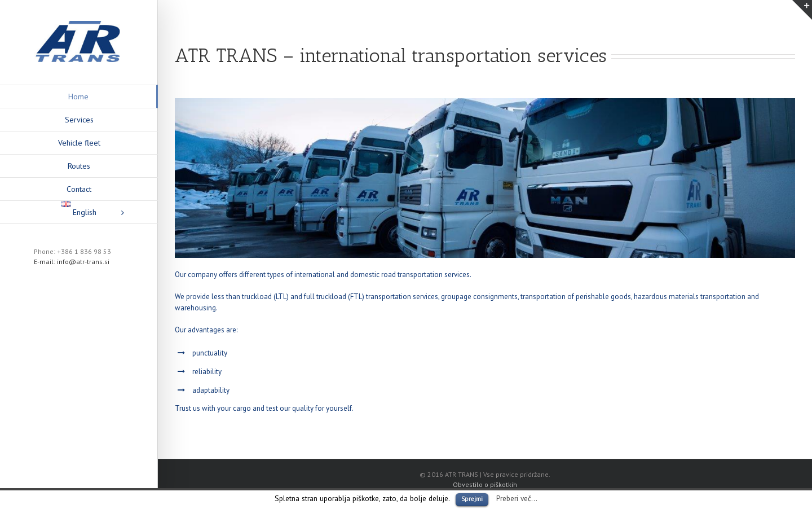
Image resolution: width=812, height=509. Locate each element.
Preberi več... (517, 498)
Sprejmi (472, 499)
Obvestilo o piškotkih (485, 484)
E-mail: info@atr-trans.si (72, 262)
